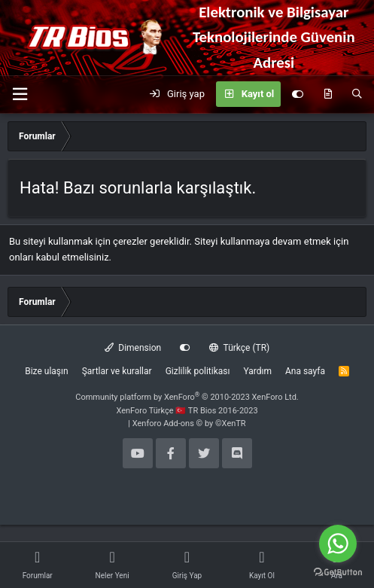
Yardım (257, 371)
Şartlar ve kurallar (117, 371)
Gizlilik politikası (198, 371)
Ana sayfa (305, 371)
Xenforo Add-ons (189, 423)
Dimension (133, 348)
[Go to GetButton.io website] (338, 573)
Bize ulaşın (46, 371)
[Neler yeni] (328, 94)
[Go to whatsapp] (338, 544)
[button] (20, 94)
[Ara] (357, 94)
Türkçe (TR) (239, 348)
